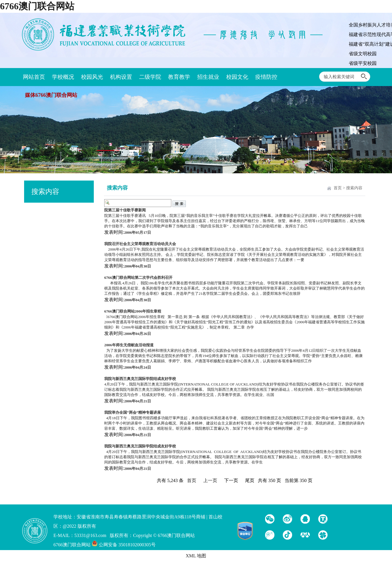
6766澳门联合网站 (37, 6)
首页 (338, 188)
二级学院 (150, 77)
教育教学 (179, 77)
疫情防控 (266, 77)
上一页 (210, 480)
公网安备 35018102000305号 (124, 545)
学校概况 (63, 77)
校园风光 (92, 77)
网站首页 (34, 77)
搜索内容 (354, 188)
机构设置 (121, 77)
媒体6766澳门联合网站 (51, 95)
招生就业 (208, 77)
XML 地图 (196, 556)
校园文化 (237, 77)
